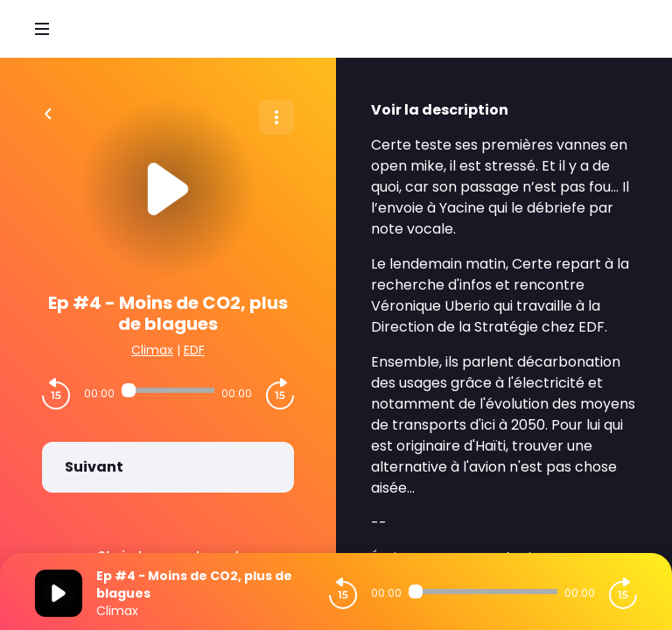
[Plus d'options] (276, 117)
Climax (152, 350)
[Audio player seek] (168, 390)
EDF (194, 350)
